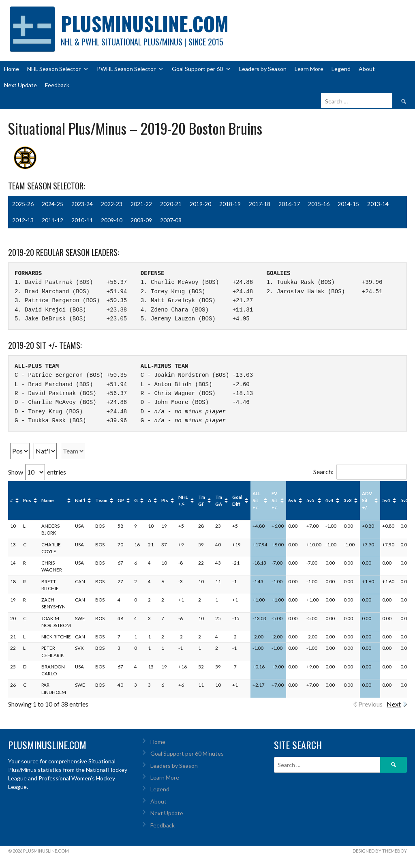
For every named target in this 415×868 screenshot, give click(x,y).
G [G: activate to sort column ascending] (136, 500)
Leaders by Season (263, 69)
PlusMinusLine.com (145, 23)
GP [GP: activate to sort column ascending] (121, 500)
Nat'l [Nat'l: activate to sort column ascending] (80, 500)
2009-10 (112, 220)
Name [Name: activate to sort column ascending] (48, 500)
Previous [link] (370, 704)
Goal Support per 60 (201, 69)
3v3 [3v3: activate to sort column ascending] (348, 500)
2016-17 (289, 204)
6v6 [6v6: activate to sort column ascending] (292, 500)
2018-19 (230, 204)
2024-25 (52, 204)
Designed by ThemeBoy (380, 851)
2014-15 (348, 204)
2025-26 (23, 204)
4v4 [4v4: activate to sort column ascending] (329, 500)
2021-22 (141, 204)
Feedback (57, 85)
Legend (341, 69)
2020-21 (171, 204)
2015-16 (319, 204)
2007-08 (171, 220)
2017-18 (260, 204)
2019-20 (200, 204)
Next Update (20, 85)
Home (12, 69)
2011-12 (52, 220)
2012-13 (23, 220)
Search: (360, 472)
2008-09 (141, 220)
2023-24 (82, 204)
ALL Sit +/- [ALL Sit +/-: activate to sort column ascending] (257, 501)
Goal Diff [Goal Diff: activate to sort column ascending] (237, 501)
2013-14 (378, 204)
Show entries (37, 472)
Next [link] (394, 704)
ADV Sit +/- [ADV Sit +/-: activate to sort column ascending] (367, 501)
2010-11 (82, 220)
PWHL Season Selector (130, 69)
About (367, 69)
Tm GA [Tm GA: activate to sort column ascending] (219, 501)
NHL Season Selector (58, 69)
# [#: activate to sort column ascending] (12, 500)
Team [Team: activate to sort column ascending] (101, 500)
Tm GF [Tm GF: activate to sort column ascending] (202, 501)
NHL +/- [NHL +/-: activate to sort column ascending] (183, 501)
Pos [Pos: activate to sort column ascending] (27, 500)
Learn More (309, 69)
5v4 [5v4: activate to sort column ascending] (386, 500)
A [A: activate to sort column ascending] (150, 500)
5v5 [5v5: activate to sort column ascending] (310, 500)
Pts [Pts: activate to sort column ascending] (165, 500)
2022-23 (112, 204)
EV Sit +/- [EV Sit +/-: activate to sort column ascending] (275, 501)
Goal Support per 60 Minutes (187, 753)
